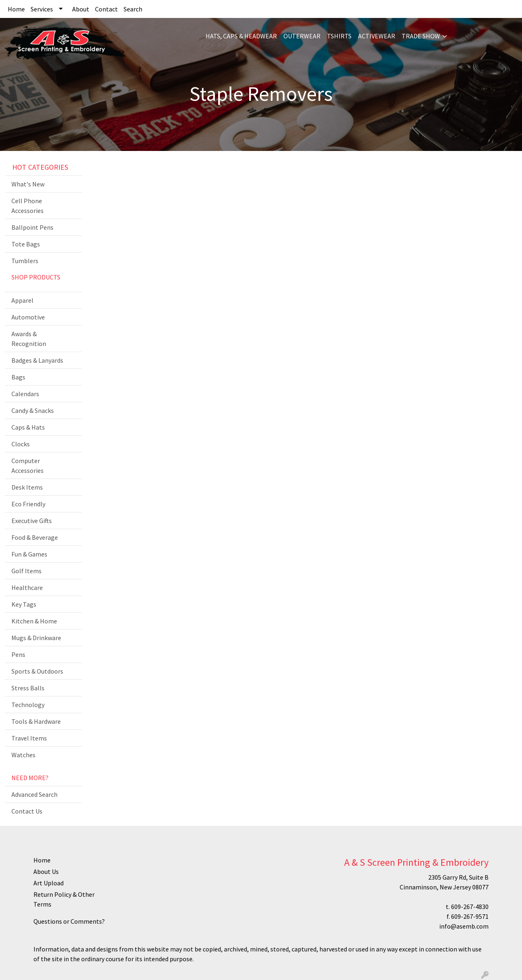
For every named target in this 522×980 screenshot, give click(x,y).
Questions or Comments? (69, 921)
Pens (18, 654)
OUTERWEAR (302, 36)
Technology (28, 705)
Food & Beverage (35, 537)
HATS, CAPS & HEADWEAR (241, 36)
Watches (23, 755)
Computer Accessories (28, 466)
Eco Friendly (28, 504)
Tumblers (25, 261)
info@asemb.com (464, 926)
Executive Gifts (32, 521)
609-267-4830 (470, 907)
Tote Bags (26, 244)
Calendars (25, 394)
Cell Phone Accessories (28, 206)
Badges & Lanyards (37, 360)
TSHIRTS (339, 36)
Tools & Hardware (36, 721)
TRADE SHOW (421, 36)
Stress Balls (28, 688)
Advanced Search (34, 794)
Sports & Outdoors (37, 671)
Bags (18, 377)
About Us (46, 871)
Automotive (28, 317)
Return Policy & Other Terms (64, 899)
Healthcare (27, 588)
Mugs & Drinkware (36, 638)
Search (133, 9)
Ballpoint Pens (32, 227)
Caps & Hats (28, 427)
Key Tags (24, 604)
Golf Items (27, 571)
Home (16, 9)
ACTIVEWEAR (377, 36)
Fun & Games (29, 554)
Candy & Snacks (33, 410)
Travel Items (29, 738)
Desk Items (27, 487)
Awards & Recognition (29, 339)
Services (42, 9)
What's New (28, 184)
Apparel (22, 300)
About (81, 9)
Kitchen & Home (34, 621)
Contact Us (27, 811)
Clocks (21, 444)
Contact (106, 9)
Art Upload (49, 883)
